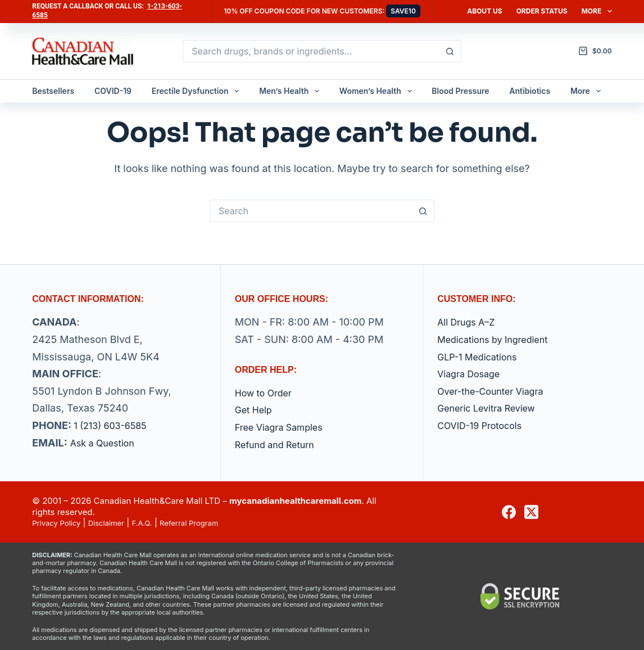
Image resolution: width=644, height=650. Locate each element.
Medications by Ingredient (499, 339)
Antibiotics (530, 91)
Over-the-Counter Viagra (497, 391)
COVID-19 (113, 91)
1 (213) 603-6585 (115, 425)
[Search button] (450, 51)
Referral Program (210, 523)
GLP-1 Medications (482, 357)
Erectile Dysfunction (198, 91)
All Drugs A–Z (470, 322)
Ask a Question (106, 443)
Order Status (542, 11)
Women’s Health (378, 91)
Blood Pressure (460, 91)
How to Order (267, 393)
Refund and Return (280, 444)
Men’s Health (291, 91)
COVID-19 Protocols (485, 425)
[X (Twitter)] (531, 512)
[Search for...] (311, 51)
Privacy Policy (60, 523)
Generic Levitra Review (492, 408)
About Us (484, 11)
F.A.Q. (157, 523)
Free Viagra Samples (284, 427)
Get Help (256, 410)
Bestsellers (53, 91)
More (597, 11)
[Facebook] (509, 512)
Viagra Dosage (472, 374)
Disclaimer (116, 523)
